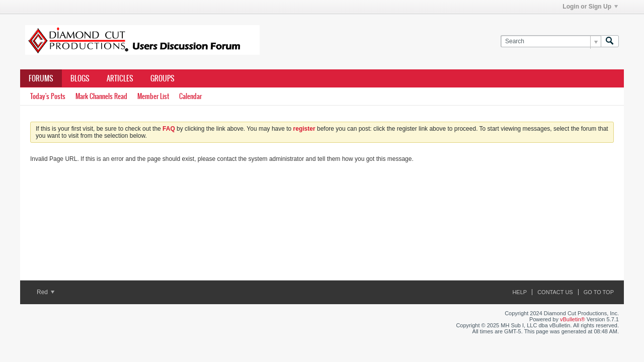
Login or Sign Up (590, 7)
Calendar (190, 96)
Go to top (599, 292)
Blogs (80, 78)
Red (46, 292)
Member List (153, 96)
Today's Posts (48, 96)
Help (519, 292)
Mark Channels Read (101, 96)
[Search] (551, 41)
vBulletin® (573, 319)
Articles (120, 78)
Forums (41, 78)
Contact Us (555, 292)
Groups (163, 78)
